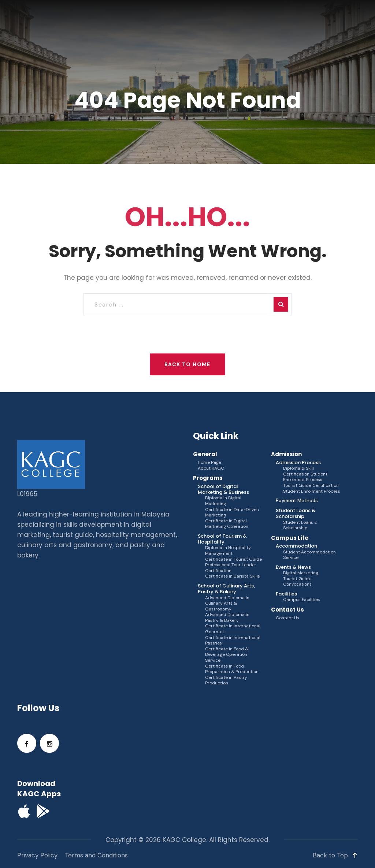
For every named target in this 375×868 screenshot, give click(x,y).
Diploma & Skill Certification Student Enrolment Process (305, 474)
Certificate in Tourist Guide (233, 559)
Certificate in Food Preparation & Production (232, 669)
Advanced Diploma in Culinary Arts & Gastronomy (227, 604)
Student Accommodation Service (309, 555)
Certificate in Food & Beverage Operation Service (227, 655)
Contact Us (287, 618)
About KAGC (211, 468)
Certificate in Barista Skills (233, 576)
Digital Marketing (301, 573)
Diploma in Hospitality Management (228, 551)
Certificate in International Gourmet (233, 629)
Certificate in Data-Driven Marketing (232, 513)
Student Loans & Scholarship (300, 525)
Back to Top (335, 855)
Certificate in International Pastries (233, 641)
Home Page (209, 463)
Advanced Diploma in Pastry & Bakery (227, 618)
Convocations (297, 584)
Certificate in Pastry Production (226, 681)
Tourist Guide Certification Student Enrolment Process (312, 489)
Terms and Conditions (96, 855)
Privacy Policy (37, 855)
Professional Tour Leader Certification (231, 568)
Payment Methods (297, 501)
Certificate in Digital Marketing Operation (227, 524)
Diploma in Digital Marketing (223, 501)
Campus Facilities (302, 600)
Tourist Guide (297, 579)
